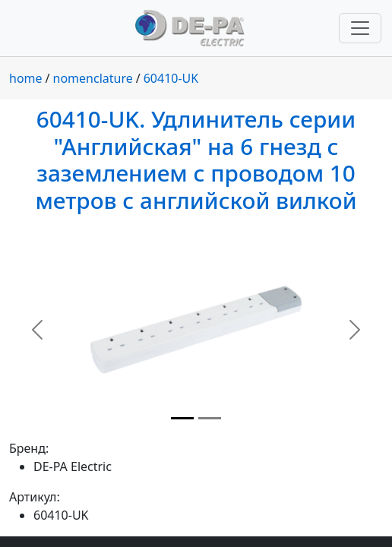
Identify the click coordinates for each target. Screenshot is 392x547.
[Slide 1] (182, 418)
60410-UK (171, 78)
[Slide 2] (210, 418)
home (26, 78)
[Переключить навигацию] (360, 28)
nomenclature (93, 78)
